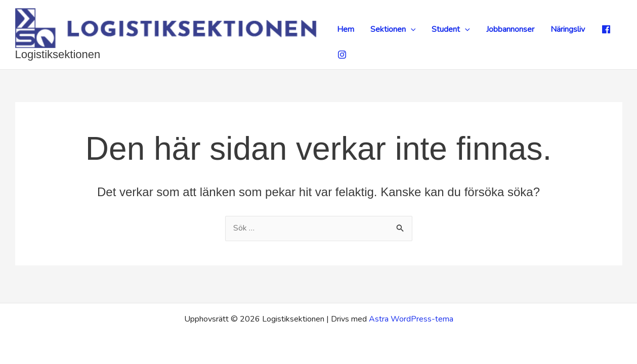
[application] (411, 29)
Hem (346, 29)
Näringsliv (568, 29)
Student (451, 29)
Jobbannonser (510, 29)
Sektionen (393, 29)
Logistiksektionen (58, 54)
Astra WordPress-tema (411, 319)
